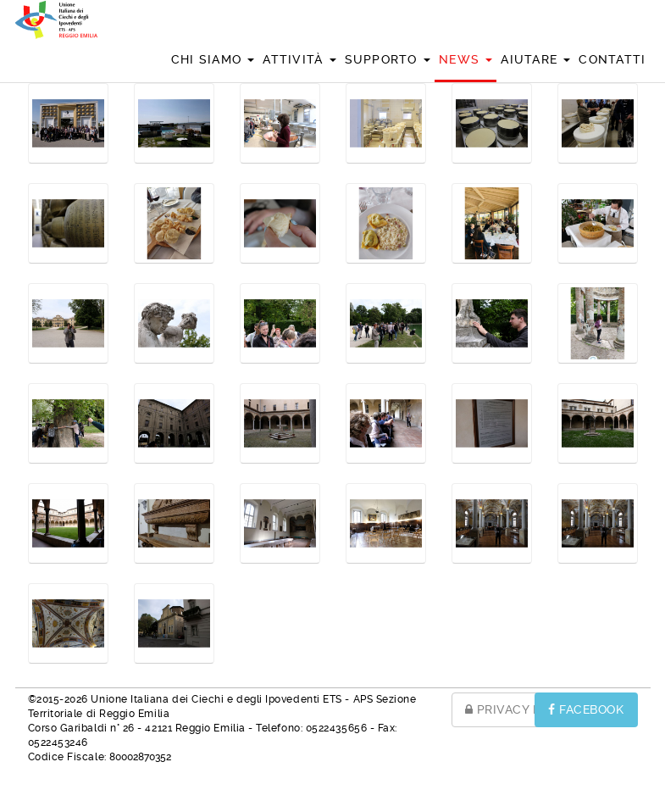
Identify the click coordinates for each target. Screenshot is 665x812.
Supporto (388, 59)
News (465, 59)
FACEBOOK (586, 709)
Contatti (612, 59)
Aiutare (535, 59)
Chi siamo (213, 59)
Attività (299, 59)
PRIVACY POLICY (522, 709)
